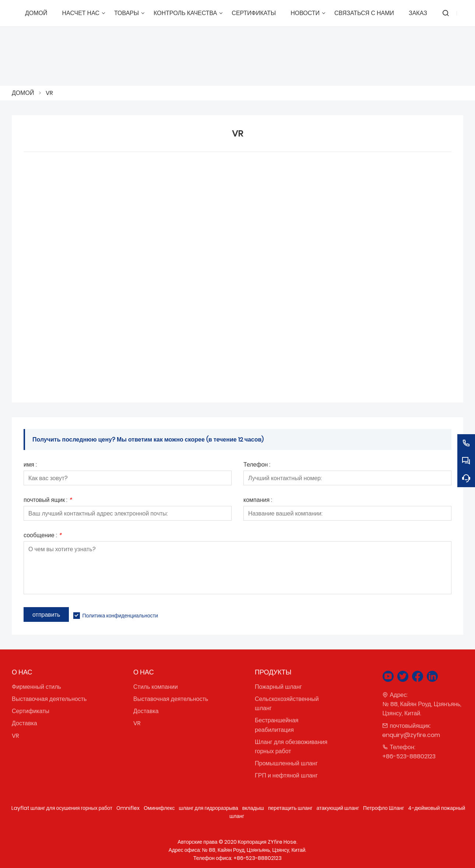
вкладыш (253, 808)
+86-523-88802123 (409, 756)
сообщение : (43, 536)
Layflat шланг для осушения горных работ (62, 808)
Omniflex (128, 808)
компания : (258, 501)
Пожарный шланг (278, 687)
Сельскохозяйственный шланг (287, 704)
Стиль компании (156, 687)
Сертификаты (31, 711)
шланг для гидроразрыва (208, 808)
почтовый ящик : (48, 501)
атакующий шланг (338, 808)
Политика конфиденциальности (120, 616)
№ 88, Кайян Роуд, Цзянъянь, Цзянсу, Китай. (422, 709)
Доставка (24, 723)
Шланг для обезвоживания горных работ (291, 747)
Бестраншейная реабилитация (277, 725)
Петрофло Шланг (383, 808)
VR (49, 93)
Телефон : (257, 465)
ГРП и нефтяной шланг (286, 775)
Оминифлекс (159, 808)
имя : (30, 465)
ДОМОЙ (23, 93)
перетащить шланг (290, 808)
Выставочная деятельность (49, 699)
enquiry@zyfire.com (411, 735)
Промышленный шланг (286, 763)
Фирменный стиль (36, 687)
